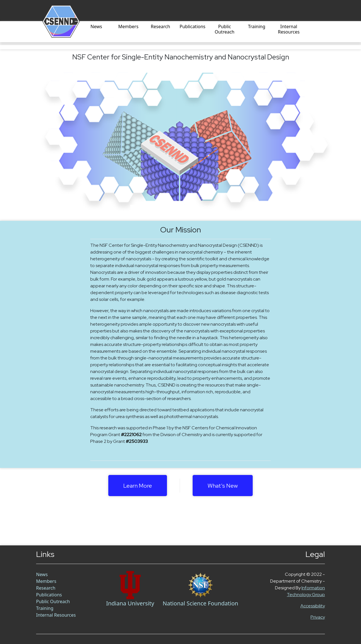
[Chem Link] (130, 585)
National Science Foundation (201, 603)
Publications (192, 27)
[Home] (54, 32)
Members (128, 27)
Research (161, 27)
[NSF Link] (201, 585)
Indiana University (130, 603)
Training (257, 27)
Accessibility (313, 606)
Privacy (318, 617)
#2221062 (131, 435)
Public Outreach (224, 29)
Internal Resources (289, 29)
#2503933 (137, 441)
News (96, 27)
